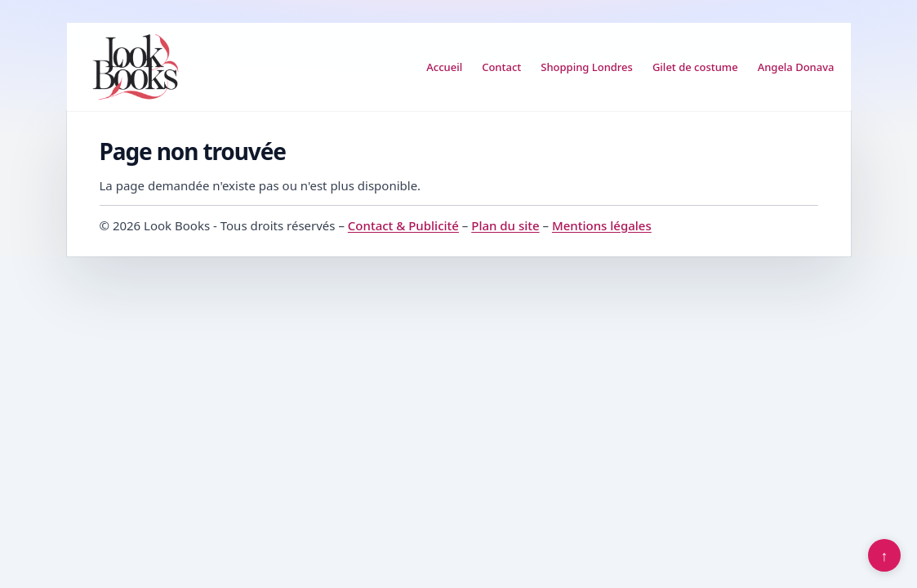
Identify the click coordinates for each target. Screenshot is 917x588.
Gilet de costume (695, 67)
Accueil (444, 67)
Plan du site (505, 225)
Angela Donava (796, 67)
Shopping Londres (587, 67)
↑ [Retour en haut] (885, 555)
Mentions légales (602, 225)
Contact (501, 67)
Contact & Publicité (403, 225)
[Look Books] (136, 67)
